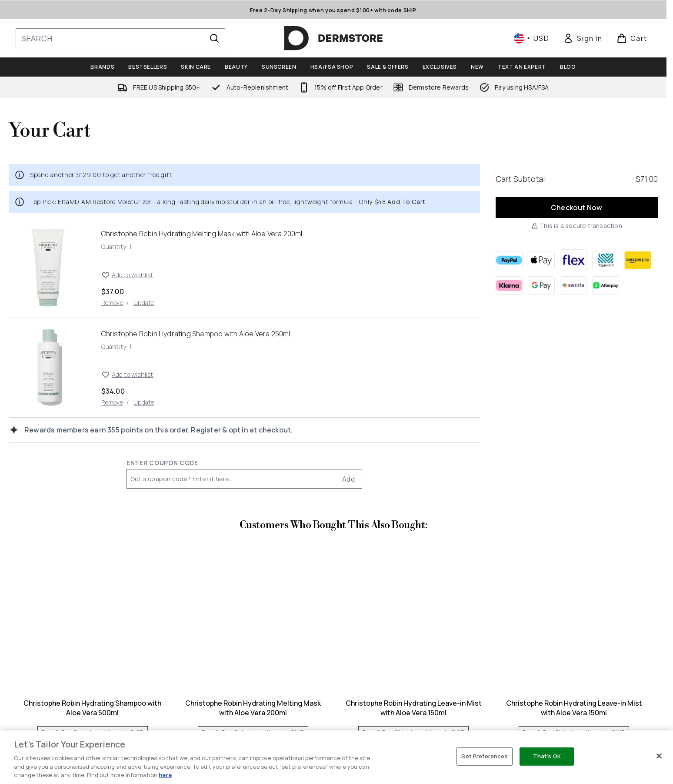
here (165, 775)
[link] (583, 38)
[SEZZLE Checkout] (573, 285)
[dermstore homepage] (333, 38)
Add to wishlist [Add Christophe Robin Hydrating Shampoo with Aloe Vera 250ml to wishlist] (127, 375)
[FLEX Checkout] (573, 260)
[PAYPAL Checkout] (509, 260)
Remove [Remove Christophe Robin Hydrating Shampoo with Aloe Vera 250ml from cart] (112, 402)
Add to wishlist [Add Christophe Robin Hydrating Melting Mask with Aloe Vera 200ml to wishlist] (127, 275)
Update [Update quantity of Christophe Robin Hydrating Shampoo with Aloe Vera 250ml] (144, 402)
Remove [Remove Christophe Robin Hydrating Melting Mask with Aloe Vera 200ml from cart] (112, 303)
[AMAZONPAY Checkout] (638, 260)
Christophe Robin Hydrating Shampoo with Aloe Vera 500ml (92, 708)
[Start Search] (214, 38)
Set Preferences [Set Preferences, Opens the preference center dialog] (485, 756)
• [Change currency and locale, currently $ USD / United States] (531, 38)
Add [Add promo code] (348, 479)
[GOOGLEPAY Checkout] (541, 285)
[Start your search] (120, 38)
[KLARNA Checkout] (509, 285)
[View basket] (632, 38)
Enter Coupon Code (162, 463)
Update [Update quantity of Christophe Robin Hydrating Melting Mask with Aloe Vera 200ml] (144, 303)
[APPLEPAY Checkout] (541, 260)
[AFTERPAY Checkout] (606, 285)
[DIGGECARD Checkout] (606, 260)
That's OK (547, 756)
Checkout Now (576, 208)
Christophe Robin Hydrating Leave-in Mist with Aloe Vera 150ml (414, 708)
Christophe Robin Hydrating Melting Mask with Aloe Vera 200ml (253, 708)
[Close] (659, 756)
